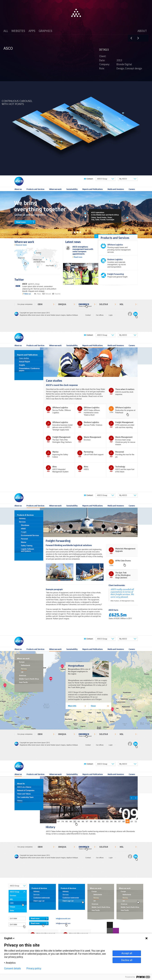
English (10, 938)
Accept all (127, 953)
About (142, 31)
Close (145, 38)
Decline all (127, 960)
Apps (32, 31)
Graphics (45, 31)
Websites (18, 31)
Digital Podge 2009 (131, 38)
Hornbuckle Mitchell (138, 38)
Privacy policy (34, 968)
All (6, 31)
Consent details (13, 968)
